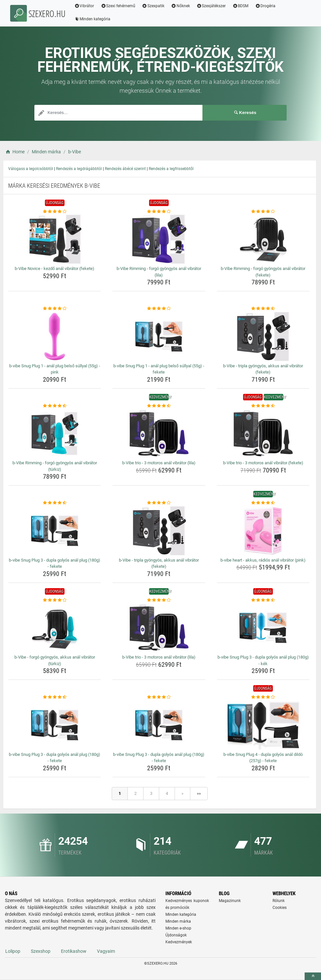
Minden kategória (93, 19)
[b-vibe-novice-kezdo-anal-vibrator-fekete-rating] (55, 212)
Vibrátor (84, 6)
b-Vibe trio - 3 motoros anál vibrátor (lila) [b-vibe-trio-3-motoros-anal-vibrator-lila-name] (159, 463)
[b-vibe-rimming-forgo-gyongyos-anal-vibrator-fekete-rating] (263, 212)
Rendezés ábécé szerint (125, 169)
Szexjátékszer (211, 6)
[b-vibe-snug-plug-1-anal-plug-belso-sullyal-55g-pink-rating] (55, 309)
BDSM (241, 6)
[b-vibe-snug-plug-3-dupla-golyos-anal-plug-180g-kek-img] (263, 628)
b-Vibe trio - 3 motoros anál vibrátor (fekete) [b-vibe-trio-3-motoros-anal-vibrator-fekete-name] (263, 463)
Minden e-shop (178, 928)
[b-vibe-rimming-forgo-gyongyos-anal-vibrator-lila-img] (159, 239)
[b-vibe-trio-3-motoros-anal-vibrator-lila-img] (159, 433)
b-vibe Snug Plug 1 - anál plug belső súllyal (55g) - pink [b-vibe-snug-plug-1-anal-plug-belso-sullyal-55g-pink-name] (55, 369)
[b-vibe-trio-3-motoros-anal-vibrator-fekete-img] (263, 433)
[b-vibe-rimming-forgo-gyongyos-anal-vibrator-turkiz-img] (55, 433)
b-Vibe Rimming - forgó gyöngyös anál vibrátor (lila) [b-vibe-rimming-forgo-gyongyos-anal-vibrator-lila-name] (159, 272)
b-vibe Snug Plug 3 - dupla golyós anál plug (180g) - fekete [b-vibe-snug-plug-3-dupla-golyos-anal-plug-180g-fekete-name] (55, 563)
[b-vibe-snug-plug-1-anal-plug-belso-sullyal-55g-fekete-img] (159, 336)
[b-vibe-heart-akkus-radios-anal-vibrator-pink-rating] (263, 503)
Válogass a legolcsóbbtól (31, 169)
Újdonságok (176, 935)
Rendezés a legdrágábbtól (79, 169)
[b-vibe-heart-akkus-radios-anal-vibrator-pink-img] (263, 531)
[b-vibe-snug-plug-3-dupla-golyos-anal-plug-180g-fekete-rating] (55, 503)
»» (199, 793)
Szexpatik (153, 6)
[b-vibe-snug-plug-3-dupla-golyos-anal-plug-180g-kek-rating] (263, 600)
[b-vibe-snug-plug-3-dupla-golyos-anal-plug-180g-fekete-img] (55, 531)
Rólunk (279, 901)
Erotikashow (74, 951)
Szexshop (41, 951)
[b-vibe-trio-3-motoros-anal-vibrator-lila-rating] (159, 406)
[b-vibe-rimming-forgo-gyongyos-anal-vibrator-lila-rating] (159, 212)
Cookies (280, 908)
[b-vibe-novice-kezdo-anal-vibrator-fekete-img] (55, 239)
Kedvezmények (179, 942)
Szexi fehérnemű (118, 6)
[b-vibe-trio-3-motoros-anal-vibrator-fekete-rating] (263, 406)
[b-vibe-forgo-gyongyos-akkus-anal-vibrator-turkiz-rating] (55, 600)
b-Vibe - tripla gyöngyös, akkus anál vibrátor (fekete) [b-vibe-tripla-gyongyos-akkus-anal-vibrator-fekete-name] (263, 369)
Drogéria (265, 6)
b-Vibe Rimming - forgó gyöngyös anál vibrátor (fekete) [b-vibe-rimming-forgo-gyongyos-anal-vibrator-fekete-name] (263, 272)
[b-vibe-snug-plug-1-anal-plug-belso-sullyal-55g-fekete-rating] (159, 309)
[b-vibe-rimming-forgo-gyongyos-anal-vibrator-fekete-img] (263, 239)
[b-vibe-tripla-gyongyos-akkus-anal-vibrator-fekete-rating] (263, 309)
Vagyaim (106, 951)
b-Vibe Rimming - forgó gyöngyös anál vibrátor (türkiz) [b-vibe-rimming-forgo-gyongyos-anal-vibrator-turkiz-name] (55, 466)
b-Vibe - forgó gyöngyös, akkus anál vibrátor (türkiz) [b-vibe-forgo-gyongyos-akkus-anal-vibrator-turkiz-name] (55, 660)
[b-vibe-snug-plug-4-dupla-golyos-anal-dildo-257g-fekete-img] (263, 725)
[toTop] (313, 976)
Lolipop (13, 951)
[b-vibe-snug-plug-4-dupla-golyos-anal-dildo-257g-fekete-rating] (263, 697)
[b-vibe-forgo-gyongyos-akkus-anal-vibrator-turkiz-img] (55, 628)
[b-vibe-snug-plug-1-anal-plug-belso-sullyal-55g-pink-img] (55, 336)
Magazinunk (230, 901)
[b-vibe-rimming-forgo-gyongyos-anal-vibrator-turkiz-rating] (55, 406)
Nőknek (180, 6)
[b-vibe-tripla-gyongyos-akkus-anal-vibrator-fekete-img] (263, 336)
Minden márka (178, 921)
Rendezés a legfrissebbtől (171, 169)
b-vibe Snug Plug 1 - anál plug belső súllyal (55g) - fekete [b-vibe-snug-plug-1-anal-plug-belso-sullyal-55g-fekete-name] (159, 369)
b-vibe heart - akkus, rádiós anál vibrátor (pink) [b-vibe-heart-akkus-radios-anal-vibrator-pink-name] (263, 560)
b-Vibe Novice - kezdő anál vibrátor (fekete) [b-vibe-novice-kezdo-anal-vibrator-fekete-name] (55, 269)
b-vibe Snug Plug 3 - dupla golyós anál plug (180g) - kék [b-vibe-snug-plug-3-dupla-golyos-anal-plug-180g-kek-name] (263, 660)
